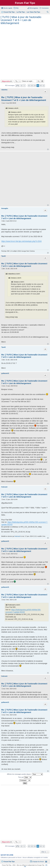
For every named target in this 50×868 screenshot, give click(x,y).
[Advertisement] (25, 51)
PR (25, 867)
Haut (48, 149)
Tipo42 (3, 256)
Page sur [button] (17, 86)
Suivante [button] (44, 86)
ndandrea (4, 90)
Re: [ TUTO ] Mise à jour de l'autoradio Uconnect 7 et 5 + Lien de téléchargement (24, 217)
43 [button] (32, 86)
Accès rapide (8, 8)
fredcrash (4, 487)
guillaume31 (5, 373)
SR (46, 865)
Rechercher (39, 81)
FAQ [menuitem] (17, 8)
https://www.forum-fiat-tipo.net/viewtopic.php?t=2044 (21, 241)
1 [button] (24, 86)
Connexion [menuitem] (45, 8)
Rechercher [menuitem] (48, 12)
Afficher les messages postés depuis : (25, 774)
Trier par (25, 777)
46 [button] (41, 86)
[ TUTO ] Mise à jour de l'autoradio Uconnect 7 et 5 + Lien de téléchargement (21, 20)
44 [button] (35, 86)
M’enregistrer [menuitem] (34, 8)
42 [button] (29, 86)
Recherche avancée (42, 81)
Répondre (6, 81)
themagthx (5, 208)
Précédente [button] (22, 86)
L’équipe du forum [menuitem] (38, 862)
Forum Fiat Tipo (9, 862)
